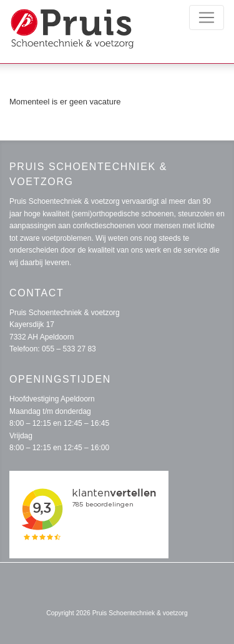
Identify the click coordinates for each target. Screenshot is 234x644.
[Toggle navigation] (207, 18)
